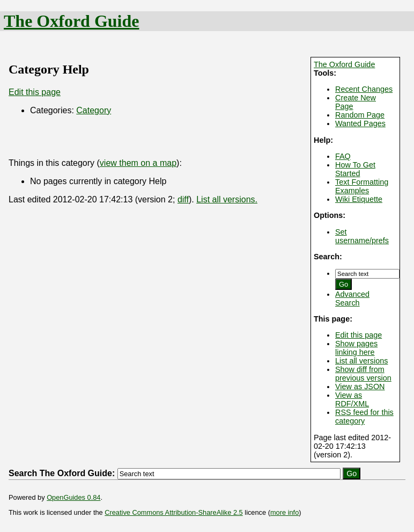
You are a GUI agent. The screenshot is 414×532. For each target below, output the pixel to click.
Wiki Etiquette (359, 199)
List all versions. (227, 199)
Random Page (360, 115)
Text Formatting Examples (362, 186)
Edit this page (358, 335)
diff (183, 199)
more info (284, 512)
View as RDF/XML (352, 399)
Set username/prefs (362, 236)
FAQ (343, 156)
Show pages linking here (356, 348)
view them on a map (138, 163)
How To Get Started (355, 169)
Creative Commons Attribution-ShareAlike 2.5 (173, 512)
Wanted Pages (360, 123)
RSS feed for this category (364, 417)
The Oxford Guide (71, 21)
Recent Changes (364, 89)
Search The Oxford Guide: (62, 473)
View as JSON (360, 387)
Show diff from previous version (363, 374)
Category (94, 110)
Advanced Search (352, 298)
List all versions (361, 361)
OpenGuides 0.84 (73, 497)
